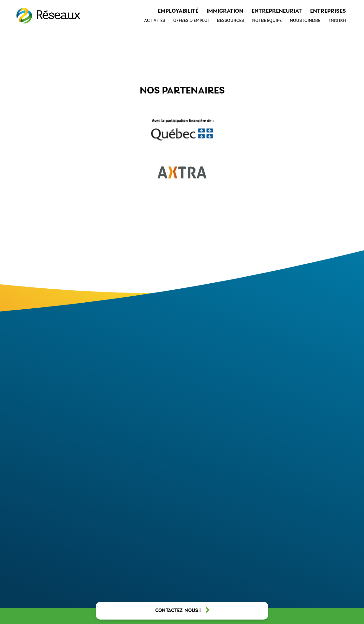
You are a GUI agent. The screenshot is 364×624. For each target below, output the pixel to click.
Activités (155, 21)
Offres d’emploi (191, 21)
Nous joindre (305, 21)
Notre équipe (267, 21)
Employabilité (178, 11)
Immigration (225, 11)
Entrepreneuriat (277, 11)
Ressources (230, 21)
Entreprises (328, 11)
